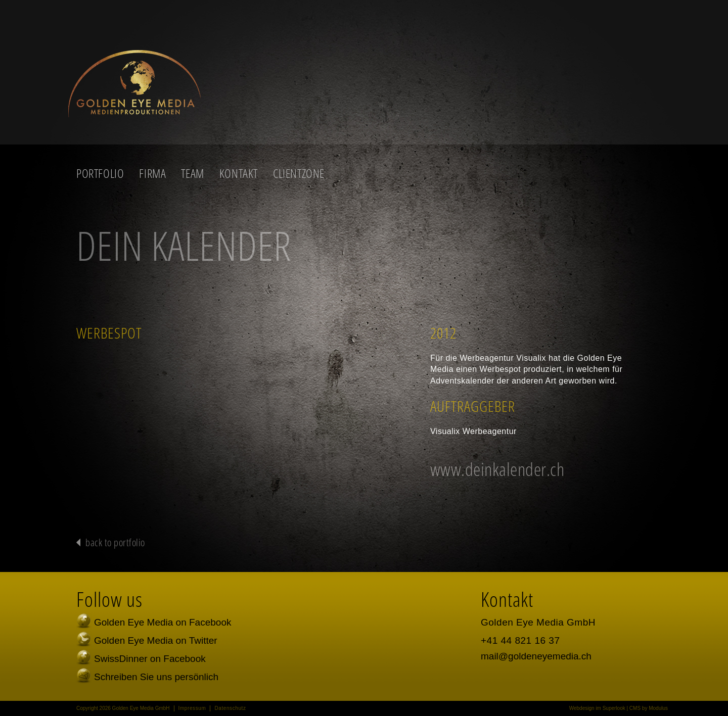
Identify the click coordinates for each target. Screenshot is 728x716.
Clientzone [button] (299, 173)
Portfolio (100, 173)
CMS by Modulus (649, 708)
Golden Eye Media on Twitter (156, 640)
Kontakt (239, 173)
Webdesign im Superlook (597, 708)
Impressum (192, 708)
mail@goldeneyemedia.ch (536, 656)
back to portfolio (115, 542)
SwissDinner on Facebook (150, 659)
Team (192, 173)
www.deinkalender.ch (497, 469)
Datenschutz (230, 708)
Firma (152, 173)
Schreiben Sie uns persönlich (156, 677)
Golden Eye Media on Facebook (163, 622)
